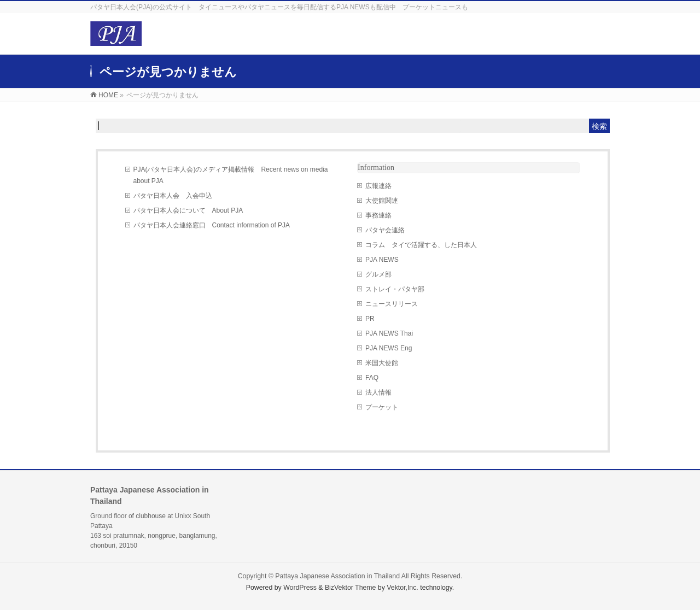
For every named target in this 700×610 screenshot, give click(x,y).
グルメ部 (378, 274)
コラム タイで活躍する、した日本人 (421, 245)
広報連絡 (378, 186)
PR (370, 319)
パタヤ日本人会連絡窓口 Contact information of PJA (212, 225)
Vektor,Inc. (402, 588)
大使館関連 (382, 201)
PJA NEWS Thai (389, 333)
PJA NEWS (382, 260)
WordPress (300, 588)
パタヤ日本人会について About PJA (188, 210)
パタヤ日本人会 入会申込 (173, 196)
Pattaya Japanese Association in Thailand (337, 576)
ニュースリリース (392, 304)
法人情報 (378, 392)
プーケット (382, 407)
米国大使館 (382, 363)
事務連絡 (378, 215)
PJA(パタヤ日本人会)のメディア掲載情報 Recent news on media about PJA (231, 175)
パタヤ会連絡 (385, 230)
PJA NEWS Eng (389, 348)
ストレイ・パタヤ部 (395, 289)
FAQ (372, 378)
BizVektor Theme (351, 588)
